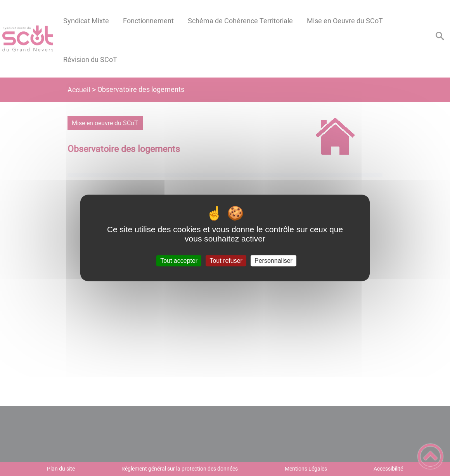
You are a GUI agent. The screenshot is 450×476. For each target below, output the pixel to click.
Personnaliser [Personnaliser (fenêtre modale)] (273, 261)
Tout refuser (226, 261)
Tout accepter (179, 261)
